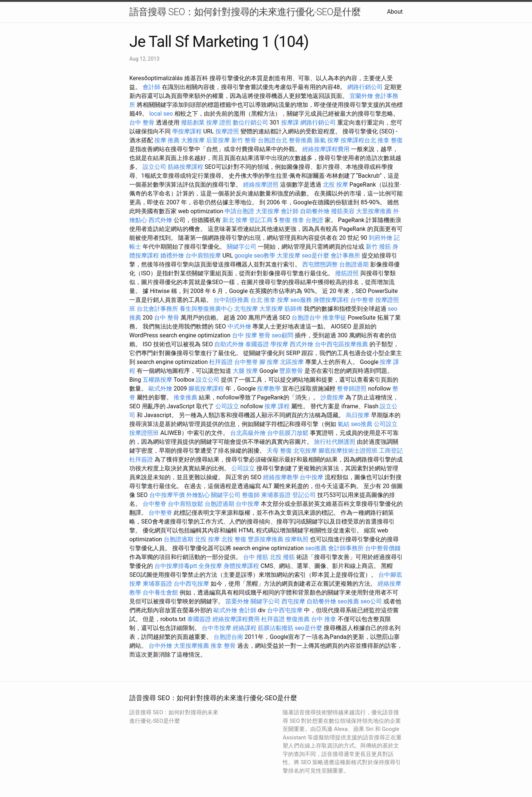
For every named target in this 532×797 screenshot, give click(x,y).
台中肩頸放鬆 (185, 504)
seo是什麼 (316, 256)
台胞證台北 (273, 140)
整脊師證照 (352, 389)
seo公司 (371, 601)
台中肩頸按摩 (203, 256)
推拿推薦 (185, 397)
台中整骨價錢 (383, 548)
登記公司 (304, 495)
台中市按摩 (216, 628)
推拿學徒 (334, 318)
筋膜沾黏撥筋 (276, 628)
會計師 (151, 87)
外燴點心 (198, 495)
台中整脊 (362, 300)
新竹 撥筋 (378, 247)
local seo (161, 114)
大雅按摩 (193, 140)
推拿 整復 (390, 140)
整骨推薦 (301, 140)
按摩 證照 (219, 122)
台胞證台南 (228, 637)
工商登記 (391, 451)
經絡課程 (245, 628)
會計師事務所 (346, 548)
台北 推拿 (263, 300)
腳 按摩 (269, 362)
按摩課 (290, 122)
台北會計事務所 (157, 309)
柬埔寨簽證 (276, 495)
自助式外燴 (229, 344)
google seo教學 (255, 256)
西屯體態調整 (320, 264)
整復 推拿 (291, 220)
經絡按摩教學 (281, 477)
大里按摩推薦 (374, 211)
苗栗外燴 (237, 601)
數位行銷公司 (250, 122)
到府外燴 (381, 238)
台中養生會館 (160, 592)
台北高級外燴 (248, 433)
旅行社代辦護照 (335, 442)
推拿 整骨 (223, 646)
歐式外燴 (160, 389)
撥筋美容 (343, 211)
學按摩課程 (187, 131)
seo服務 (301, 300)
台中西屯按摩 (191, 584)
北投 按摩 (335, 185)
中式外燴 (239, 326)
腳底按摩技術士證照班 (348, 451)
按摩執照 (297, 539)
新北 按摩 (235, 220)
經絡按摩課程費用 (326, 149)
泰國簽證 (257, 344)
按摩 (283, 300)
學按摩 (279, 344)
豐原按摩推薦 (266, 539)
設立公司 (154, 167)
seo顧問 (283, 335)
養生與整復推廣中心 (206, 309)
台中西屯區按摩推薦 (341, 344)
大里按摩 (267, 211)
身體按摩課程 (331, 300)
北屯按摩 (246, 309)
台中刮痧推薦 (231, 300)
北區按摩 (292, 362)
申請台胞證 (239, 211)
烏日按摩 (358, 415)
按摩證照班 (144, 433)
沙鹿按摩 (332, 397)
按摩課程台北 (358, 140)
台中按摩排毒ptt (176, 566)
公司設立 (227, 406)
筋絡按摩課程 (185, 167)
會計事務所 (345, 256)
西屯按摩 (293, 601)
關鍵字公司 (242, 247)
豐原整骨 (291, 371)
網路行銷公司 (365, 87)
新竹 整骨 (244, 140)
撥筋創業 (193, 122)
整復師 (251, 495)
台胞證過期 (354, 264)
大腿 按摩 (245, 371)
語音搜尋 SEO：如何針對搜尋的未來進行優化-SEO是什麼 (245, 12)
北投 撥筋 (282, 557)
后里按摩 (218, 140)
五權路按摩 (157, 380)
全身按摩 (210, 566)
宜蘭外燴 (361, 96)
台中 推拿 (324, 619)
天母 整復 (279, 451)
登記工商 (261, 220)
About (395, 12)
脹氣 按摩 (327, 140)
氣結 (344, 424)
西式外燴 (160, 220)
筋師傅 (293, 309)
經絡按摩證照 (261, 185)
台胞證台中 (306, 318)
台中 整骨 (142, 122)
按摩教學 (269, 389)
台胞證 (314, 220)
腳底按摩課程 (206, 389)
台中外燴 (160, 646)
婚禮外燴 (172, 256)
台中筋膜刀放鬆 (288, 433)
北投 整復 (234, 539)
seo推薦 (362, 424)
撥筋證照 (347, 273)
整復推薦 (298, 619)
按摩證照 (227, 131)
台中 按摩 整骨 (251, 335)
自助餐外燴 (315, 211)
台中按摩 (311, 477)
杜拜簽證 (221, 362)
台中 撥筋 (256, 557)
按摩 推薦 (167, 140)
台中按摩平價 (167, 495)
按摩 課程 (277, 406)
